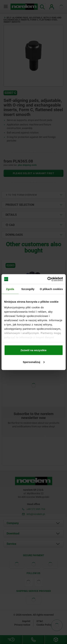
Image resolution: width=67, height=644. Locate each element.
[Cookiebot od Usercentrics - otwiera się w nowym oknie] (48, 279)
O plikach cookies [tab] (51, 289)
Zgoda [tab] (10, 289)
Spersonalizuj (34, 362)
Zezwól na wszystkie (34, 350)
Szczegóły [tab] (28, 289)
